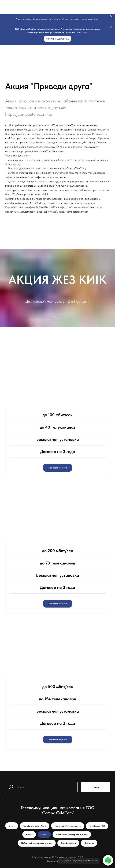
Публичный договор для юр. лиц (37, 843)
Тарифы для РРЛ (97, 826)
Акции (44, 835)
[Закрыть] (111, 16)
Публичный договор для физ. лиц (72, 835)
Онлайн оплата (68, 843)
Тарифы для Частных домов (68, 826)
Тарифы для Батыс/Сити (35, 826)
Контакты (89, 843)
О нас (12, 826)
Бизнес (29, 835)
